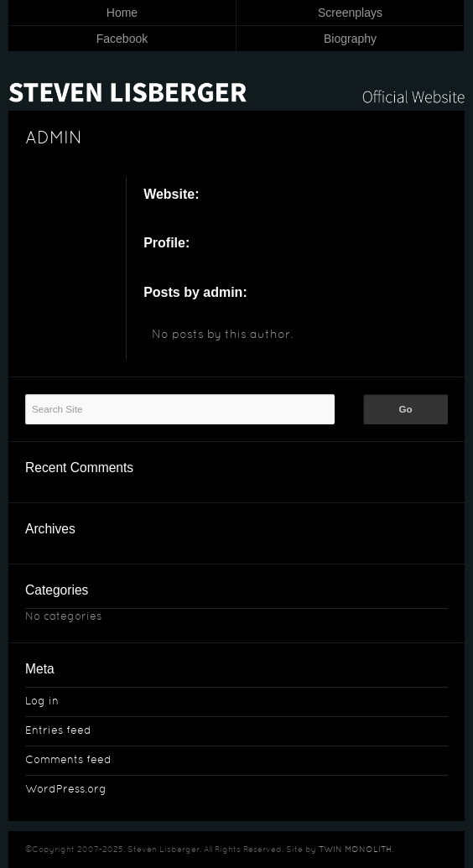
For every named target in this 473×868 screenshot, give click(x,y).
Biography (350, 39)
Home (122, 13)
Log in (42, 702)
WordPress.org (66, 790)
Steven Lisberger (236, 82)
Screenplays (350, 13)
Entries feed (58, 731)
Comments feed (68, 761)
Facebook (122, 39)
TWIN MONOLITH (355, 850)
